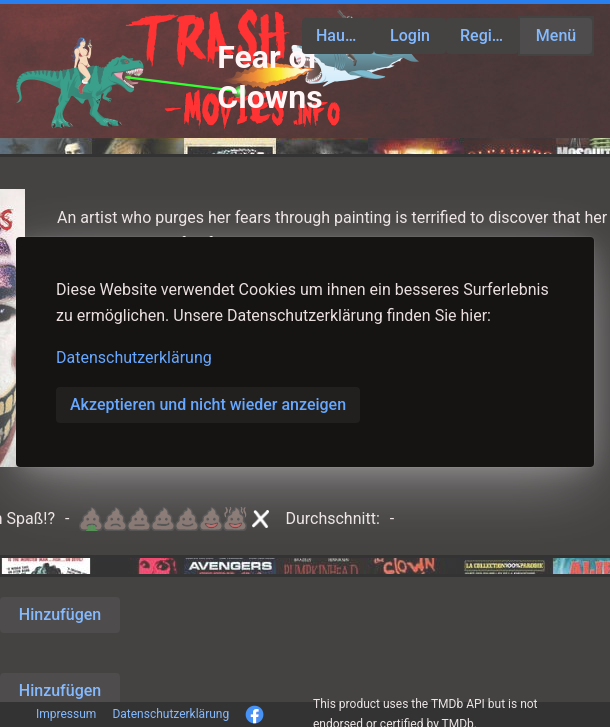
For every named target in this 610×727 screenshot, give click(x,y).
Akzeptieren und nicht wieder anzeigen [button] (208, 404)
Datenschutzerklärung (134, 357)
